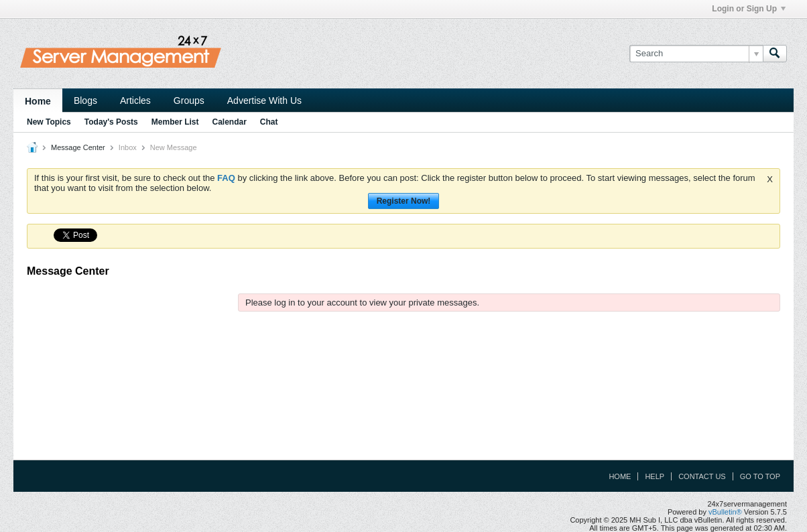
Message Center (78, 147)
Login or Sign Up (749, 9)
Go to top (760, 476)
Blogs (85, 101)
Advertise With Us (264, 101)
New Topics (49, 122)
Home (38, 101)
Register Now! (404, 201)
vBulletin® (725, 512)
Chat (269, 122)
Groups (189, 101)
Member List (175, 122)
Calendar (229, 122)
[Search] (696, 54)
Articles (135, 101)
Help (655, 476)
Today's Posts (111, 122)
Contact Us (702, 476)
